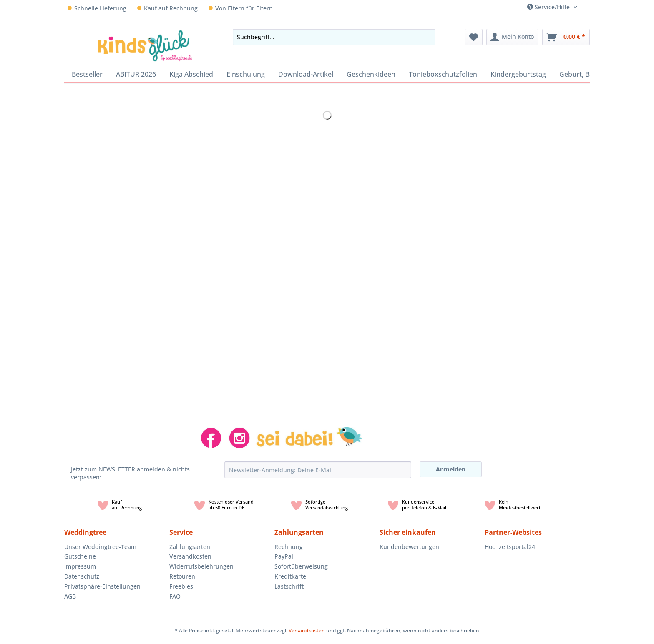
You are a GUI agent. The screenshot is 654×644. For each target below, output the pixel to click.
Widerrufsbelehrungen (201, 566)
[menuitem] (587, 7)
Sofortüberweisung (301, 566)
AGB (70, 596)
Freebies (181, 586)
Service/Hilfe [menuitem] (549, 7)
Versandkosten (190, 556)
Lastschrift (289, 586)
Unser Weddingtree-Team (100, 547)
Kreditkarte (290, 576)
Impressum (80, 566)
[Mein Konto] (512, 37)
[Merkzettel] (474, 37)
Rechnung (289, 547)
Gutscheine (80, 556)
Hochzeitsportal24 (510, 547)
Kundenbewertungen (409, 547)
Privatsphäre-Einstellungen (102, 586)
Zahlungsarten (190, 547)
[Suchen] (427, 37)
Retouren (182, 576)
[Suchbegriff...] (334, 37)
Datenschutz (82, 576)
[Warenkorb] (566, 37)
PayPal (284, 556)
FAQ (175, 596)
